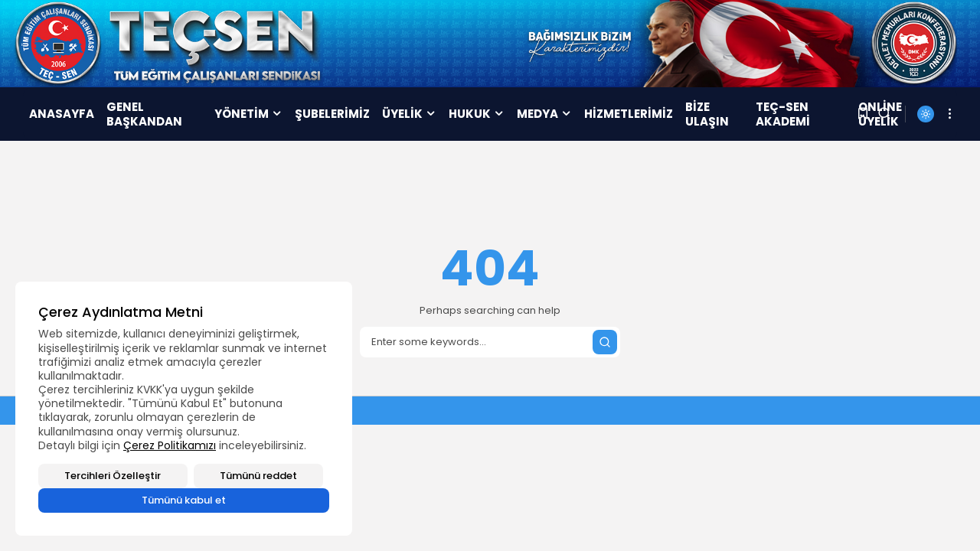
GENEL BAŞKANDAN (144, 114)
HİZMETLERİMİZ (629, 114)
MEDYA (544, 114)
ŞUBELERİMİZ (332, 114)
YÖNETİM (248, 114)
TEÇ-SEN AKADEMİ (783, 114)
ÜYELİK (409, 114)
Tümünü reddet (258, 476)
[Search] (490, 342)
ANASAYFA (62, 114)
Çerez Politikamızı (170, 445)
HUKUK (477, 114)
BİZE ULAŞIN (707, 114)
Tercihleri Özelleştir (113, 476)
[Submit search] (605, 342)
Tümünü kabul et (184, 500)
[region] (184, 409)
